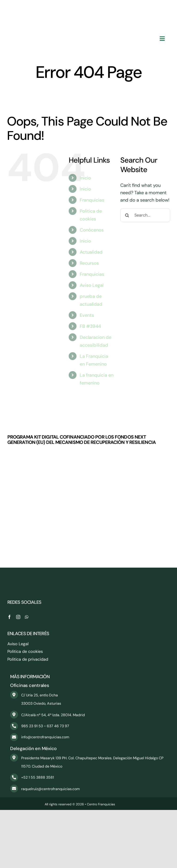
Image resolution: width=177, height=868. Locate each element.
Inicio (85, 178)
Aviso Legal (92, 285)
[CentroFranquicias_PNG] (88, 7)
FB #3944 (90, 326)
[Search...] (145, 215)
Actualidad (91, 252)
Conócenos (92, 230)
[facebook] (9, 617)
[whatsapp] (27, 617)
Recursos (89, 263)
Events (87, 315)
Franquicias (92, 200)
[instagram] (18, 617)
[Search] (127, 215)
